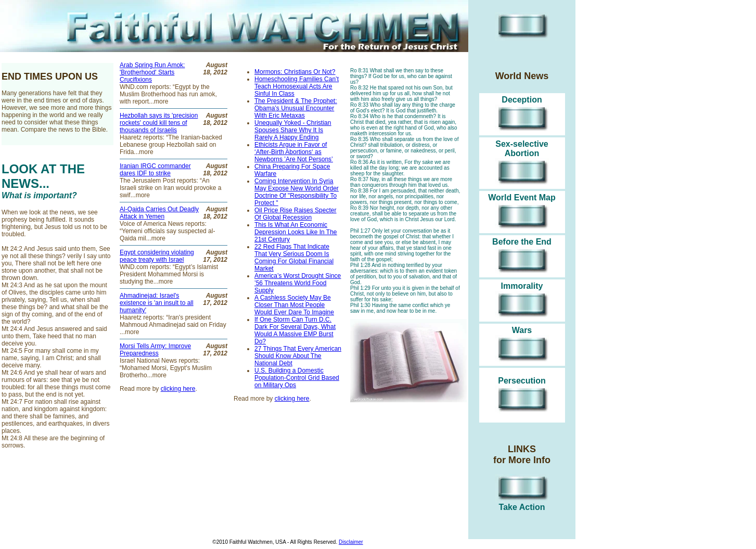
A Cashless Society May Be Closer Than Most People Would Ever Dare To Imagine (294, 305)
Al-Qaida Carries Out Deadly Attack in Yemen (159, 213)
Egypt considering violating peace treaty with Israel (157, 256)
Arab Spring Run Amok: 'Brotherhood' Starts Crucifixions (152, 72)
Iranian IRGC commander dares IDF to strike (155, 170)
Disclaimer (351, 542)
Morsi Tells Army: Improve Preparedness (155, 350)
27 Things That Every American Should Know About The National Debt (298, 356)
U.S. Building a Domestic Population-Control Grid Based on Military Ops (297, 378)
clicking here (292, 399)
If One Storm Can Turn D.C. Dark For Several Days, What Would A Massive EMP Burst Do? (295, 330)
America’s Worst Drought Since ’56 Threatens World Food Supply (298, 283)
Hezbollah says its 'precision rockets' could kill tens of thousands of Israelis (159, 123)
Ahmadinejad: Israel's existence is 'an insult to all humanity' (157, 303)
